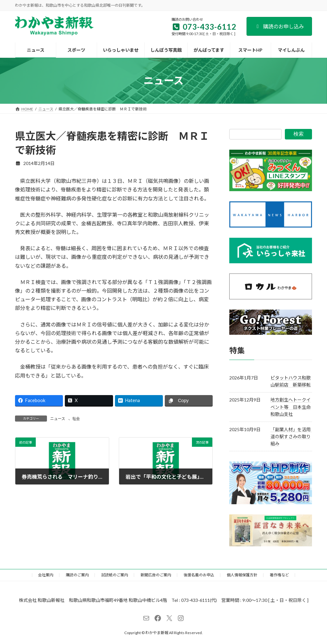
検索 (299, 134)
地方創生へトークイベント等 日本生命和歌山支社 (291, 407)
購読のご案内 (77, 575)
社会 (76, 419)
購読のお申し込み (279, 26)
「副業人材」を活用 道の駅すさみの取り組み (293, 436)
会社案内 (46, 575)
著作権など (279, 575)
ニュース (58, 419)
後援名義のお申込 (199, 575)
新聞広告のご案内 (156, 575)
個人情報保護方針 (242, 575)
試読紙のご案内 (115, 575)
